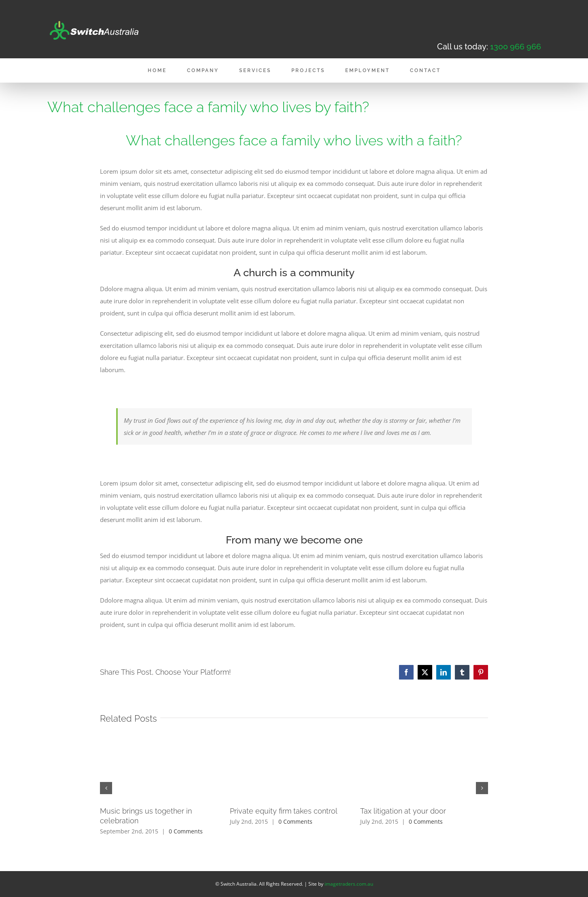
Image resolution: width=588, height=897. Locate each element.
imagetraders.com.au (349, 884)
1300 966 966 (516, 47)
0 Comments (186, 831)
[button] (106, 788)
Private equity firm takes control (284, 811)
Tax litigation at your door (403, 811)
